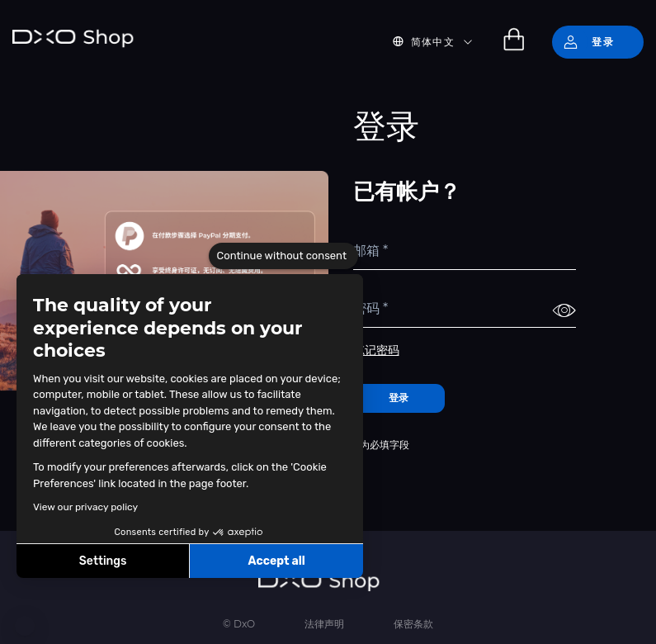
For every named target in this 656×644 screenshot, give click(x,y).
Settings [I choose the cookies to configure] (103, 561)
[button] (25, 626)
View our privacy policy (85, 507)
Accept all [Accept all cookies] (276, 561)
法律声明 (324, 624)
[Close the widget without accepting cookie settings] (283, 256)
